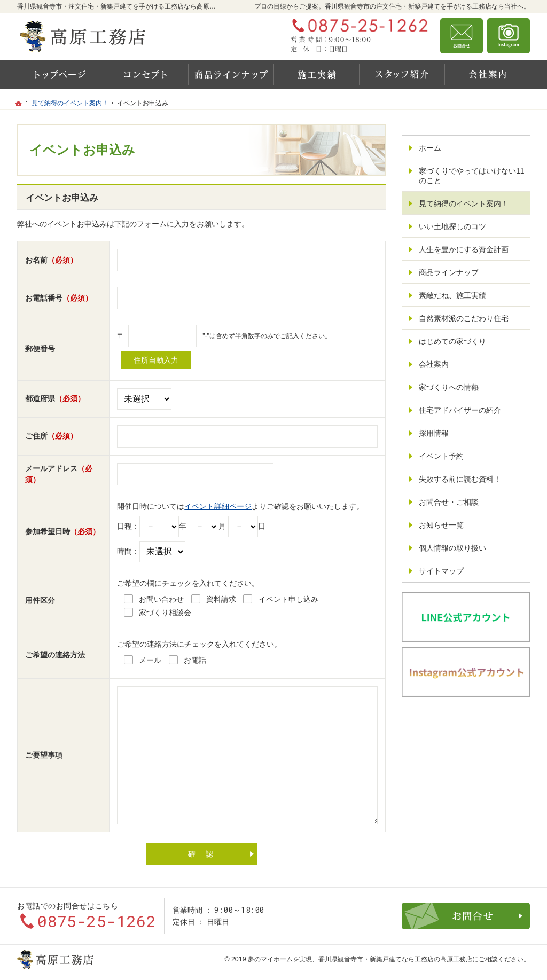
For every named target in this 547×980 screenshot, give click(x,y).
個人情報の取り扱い (452, 548)
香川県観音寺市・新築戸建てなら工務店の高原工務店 (395, 959)
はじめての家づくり (452, 341)
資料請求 (509, 36)
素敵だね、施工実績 (452, 295)
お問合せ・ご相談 (449, 502)
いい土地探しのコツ (452, 226)
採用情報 (434, 433)
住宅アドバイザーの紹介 (460, 410)
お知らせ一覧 (441, 525)
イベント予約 (441, 456)
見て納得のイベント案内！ (464, 203)
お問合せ (462, 36)
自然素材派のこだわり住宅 (464, 318)
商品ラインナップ (449, 272)
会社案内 (434, 364)
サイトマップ (441, 571)
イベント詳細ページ (218, 506)
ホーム (430, 148)
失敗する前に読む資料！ (460, 479)
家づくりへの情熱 (449, 387)
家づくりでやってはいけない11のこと (472, 176)
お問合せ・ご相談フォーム (466, 916)
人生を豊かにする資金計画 (464, 249)
